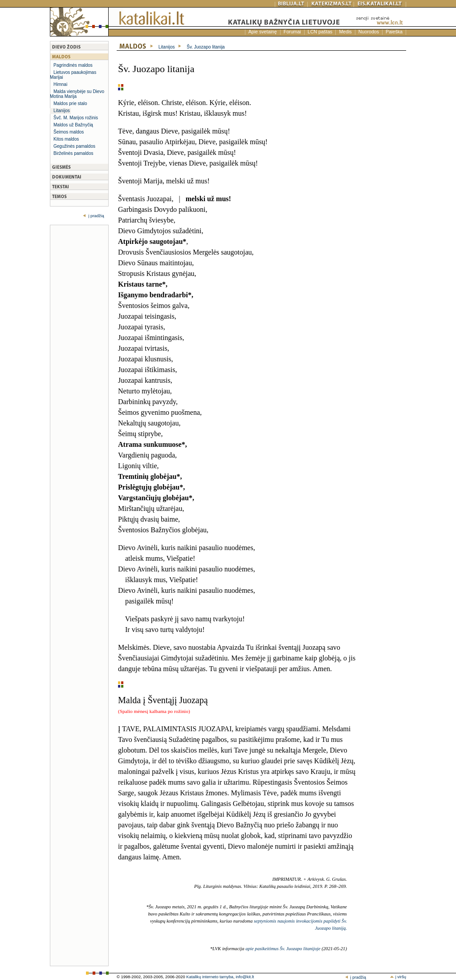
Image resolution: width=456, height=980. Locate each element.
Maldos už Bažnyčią (73, 125)
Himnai (60, 84)
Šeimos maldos (69, 132)
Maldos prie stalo (70, 103)
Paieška (394, 32)
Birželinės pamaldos (73, 153)
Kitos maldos (66, 139)
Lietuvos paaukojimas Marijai (73, 75)
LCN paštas (320, 32)
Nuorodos (369, 32)
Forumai (292, 32)
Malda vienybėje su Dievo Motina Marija (77, 94)
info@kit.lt (245, 977)
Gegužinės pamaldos (74, 146)
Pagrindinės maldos (73, 65)
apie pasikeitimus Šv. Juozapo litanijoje (283, 949)
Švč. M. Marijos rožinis (76, 118)
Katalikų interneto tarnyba (210, 977)
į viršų (398, 977)
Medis (345, 32)
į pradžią (96, 216)
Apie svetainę (263, 32)
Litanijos (62, 111)
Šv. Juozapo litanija (206, 47)
